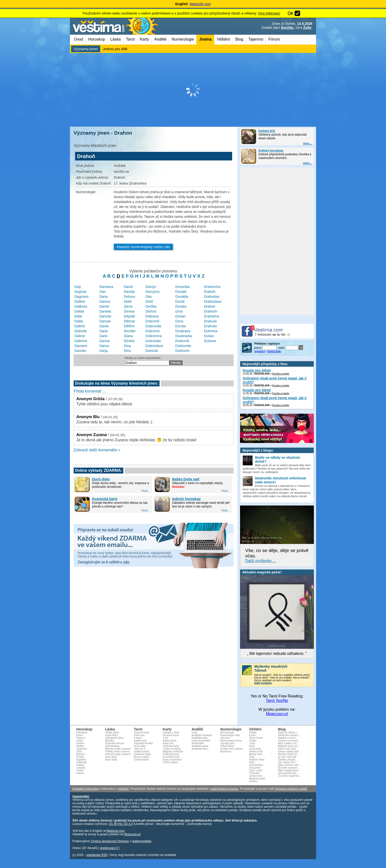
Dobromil (152, 321)
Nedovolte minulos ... (289, 735)
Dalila (79, 321)
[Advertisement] (193, 90)
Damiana (106, 287)
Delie (128, 301)
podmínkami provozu (225, 789)
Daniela (105, 311)
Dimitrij (129, 341)
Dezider (130, 331)
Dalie (78, 316)
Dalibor (80, 301)
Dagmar (80, 292)
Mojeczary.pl (277, 714)
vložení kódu (274, 351)
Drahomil (182, 341)
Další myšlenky (263, 683)
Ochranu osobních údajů (291, 789)
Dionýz (151, 287)
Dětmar (129, 321)
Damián (80, 351)
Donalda (182, 297)
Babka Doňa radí (186, 479)
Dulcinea (211, 331)
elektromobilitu (142, 841)
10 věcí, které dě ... (288, 757)
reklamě (123, 789)
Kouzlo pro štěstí (257, 370)
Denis (128, 306)
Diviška (151, 306)
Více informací (269, 13)
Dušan (209, 336)
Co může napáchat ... (290, 776)
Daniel (104, 306)
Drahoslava (213, 301)
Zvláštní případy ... (288, 760)
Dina (127, 346)
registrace (260, 351)
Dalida (79, 311)
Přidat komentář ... (90, 391)
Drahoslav (212, 297)
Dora (179, 311)
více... (307, 143)
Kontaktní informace (86, 789)
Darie (104, 336)
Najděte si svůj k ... (288, 738)
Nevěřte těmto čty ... (289, 754)
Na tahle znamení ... (289, 768)
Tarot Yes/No (277, 701)
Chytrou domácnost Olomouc (110, 841)
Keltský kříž (267, 131)
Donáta (181, 306)
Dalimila (80, 331)
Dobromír (153, 331)
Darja (104, 351)
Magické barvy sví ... (289, 746)
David (128, 287)
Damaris (81, 346)
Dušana (210, 341)
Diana (128, 336)
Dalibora (81, 306)
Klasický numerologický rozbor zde (143, 247)
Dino (127, 351)
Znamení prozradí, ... (289, 741)
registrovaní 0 (109, 848)
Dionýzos (153, 292)
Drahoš (210, 306)
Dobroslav (153, 341)
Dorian (180, 316)
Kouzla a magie (281, 374)
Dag (78, 287)
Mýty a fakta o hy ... (289, 743)
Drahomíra (212, 287)
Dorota (180, 326)
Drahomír (182, 351)
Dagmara (81, 297)
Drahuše (211, 321)
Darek (104, 326)
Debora (129, 297)
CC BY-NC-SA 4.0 (121, 824)
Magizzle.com (200, 4)
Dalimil (80, 326)
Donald (181, 292)
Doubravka (184, 336)
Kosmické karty (105, 499)
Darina (105, 341)
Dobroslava (154, 346)
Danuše (105, 316)
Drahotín (211, 311)
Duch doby (101, 479)
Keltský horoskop (271, 151)
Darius (104, 346)
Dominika (182, 287)
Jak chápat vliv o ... (288, 762)
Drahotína (212, 316)
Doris (179, 321)
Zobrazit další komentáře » (97, 450)
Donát (180, 301)
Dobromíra (154, 336)
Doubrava (183, 331)
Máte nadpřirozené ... (290, 770)
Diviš (149, 301)
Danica (105, 301)
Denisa (129, 311)
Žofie (307, 28)
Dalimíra (81, 341)
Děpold (129, 316)
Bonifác (287, 28)
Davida (129, 292)
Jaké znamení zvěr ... (290, 765)
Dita (149, 297)
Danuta (105, 321)
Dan (103, 292)
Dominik (152, 351)
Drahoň (210, 292)
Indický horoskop (186, 499)
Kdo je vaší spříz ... (288, 749)
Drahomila (183, 346)
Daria (104, 331)
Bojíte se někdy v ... (289, 733)
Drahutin (211, 326)
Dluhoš (151, 311)
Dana (104, 297)
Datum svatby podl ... (289, 751)
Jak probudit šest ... (289, 773)
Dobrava (152, 316)
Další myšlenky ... (261, 561)
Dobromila (153, 326)
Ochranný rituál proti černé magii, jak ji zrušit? (275, 380)
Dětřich (129, 326)
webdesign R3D (97, 855)
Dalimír (80, 336)
